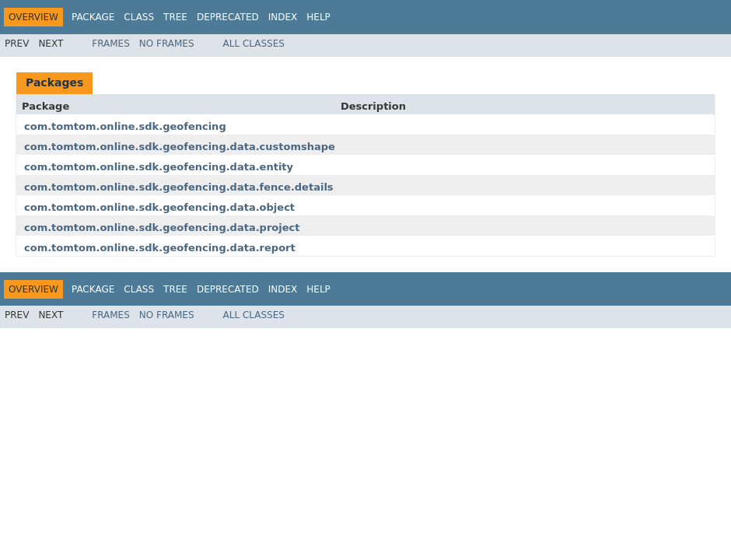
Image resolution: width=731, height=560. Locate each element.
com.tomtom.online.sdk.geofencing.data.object (159, 207)
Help (318, 17)
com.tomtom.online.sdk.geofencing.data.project (162, 227)
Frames (111, 44)
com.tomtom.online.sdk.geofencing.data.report (160, 248)
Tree (175, 17)
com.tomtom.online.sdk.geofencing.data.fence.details (179, 187)
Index (283, 17)
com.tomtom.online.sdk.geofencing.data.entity (159, 167)
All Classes (254, 44)
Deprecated (228, 17)
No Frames (167, 44)
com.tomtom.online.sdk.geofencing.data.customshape (180, 147)
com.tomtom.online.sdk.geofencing (125, 126)
